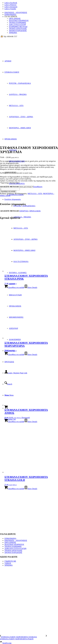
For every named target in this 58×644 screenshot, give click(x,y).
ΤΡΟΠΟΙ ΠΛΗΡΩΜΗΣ (17, 23)
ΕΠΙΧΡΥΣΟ (24, 211)
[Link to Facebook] (11, 3)
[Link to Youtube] (10, 9)
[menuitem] (31, 13)
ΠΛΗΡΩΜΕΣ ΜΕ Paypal (18, 27)
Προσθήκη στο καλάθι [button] (14, 287)
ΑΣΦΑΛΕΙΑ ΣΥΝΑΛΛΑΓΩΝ (15, 548)
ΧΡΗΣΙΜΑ (13, 33)
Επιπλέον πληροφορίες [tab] (13, 199)
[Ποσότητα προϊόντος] (10, 189)
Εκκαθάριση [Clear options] (38, 187)
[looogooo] (17, 48)
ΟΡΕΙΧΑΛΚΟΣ (35, 211)
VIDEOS (8, 563)
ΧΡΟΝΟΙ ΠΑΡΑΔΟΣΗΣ (18, 31)
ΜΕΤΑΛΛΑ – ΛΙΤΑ (35, 194)
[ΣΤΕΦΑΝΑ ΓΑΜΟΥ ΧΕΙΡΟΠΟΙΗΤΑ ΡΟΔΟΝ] (28, 638)
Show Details (31, 287)
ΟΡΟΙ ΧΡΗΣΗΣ (15, 19)
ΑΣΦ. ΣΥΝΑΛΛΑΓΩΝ (17, 25)
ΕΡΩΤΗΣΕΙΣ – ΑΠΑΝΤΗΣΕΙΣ (16, 13)
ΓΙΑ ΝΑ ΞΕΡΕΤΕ (11, 17)
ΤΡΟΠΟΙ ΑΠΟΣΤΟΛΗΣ (18, 29)
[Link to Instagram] (11, 7)
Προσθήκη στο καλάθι (8, 191)
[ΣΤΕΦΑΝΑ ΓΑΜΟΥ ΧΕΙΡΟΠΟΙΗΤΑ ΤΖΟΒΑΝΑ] (23, 637)
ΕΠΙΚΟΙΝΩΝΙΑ (10, 15)
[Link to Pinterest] (10, 5)
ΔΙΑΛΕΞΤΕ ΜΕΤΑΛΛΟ (9, 187)
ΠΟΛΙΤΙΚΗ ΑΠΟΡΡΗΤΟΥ (19, 21)
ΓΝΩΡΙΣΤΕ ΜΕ (10, 561)
